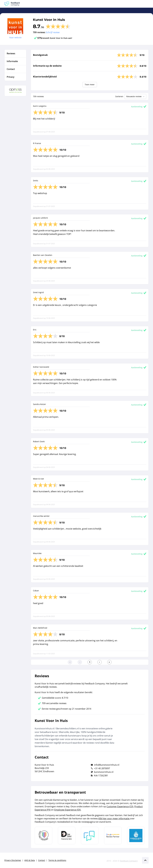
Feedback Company (129, 861)
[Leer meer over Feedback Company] (90, 836)
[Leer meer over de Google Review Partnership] (113, 836)
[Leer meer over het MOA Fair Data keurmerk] (67, 836)
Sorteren (119, 96)
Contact (42, 860)
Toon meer (90, 84)
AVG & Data (30, 860)
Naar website (15, 37)
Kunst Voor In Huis (49, 20)
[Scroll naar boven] (145, 860)
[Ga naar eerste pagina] (70, 662)
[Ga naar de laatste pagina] (109, 662)
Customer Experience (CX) (120, 806)
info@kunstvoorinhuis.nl (107, 765)
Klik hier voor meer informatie (114, 819)
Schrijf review (53, 32)
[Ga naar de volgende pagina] (100, 662)
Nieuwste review (136, 96)
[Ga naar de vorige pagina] (80, 662)
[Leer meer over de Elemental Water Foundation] (136, 836)
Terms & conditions (57, 860)
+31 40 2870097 (102, 768)
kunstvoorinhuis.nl (104, 772)
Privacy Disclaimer (13, 860)
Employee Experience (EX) (68, 810)
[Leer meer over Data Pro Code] (43, 836)
